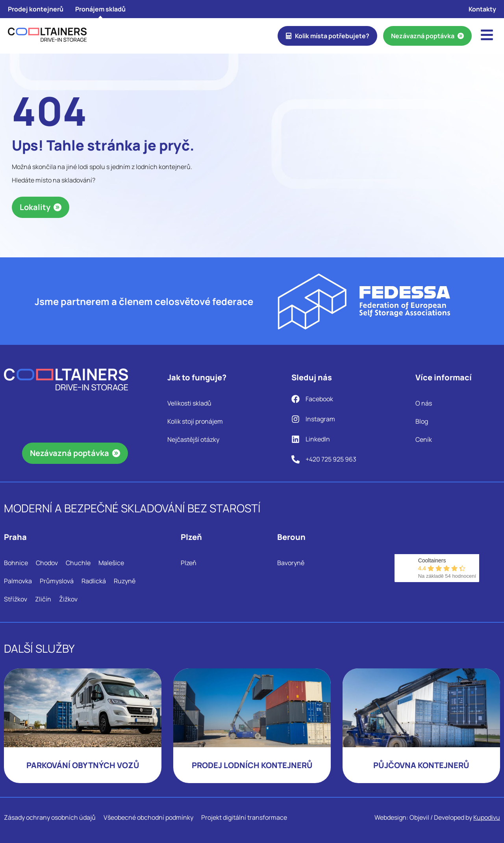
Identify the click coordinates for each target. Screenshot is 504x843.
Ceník (424, 439)
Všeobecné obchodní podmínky (148, 817)
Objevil (419, 817)
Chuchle (78, 563)
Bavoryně (291, 563)
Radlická (94, 581)
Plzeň (189, 563)
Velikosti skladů (189, 403)
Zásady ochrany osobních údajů (50, 817)
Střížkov (16, 599)
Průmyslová (57, 581)
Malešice (111, 563)
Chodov (47, 563)
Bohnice (16, 563)
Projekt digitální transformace (244, 817)
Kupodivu (487, 817)
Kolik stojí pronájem (195, 421)
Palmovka (18, 581)
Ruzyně (125, 581)
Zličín (43, 599)
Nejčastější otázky (193, 439)
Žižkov (68, 599)
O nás (424, 403)
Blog (422, 421)
